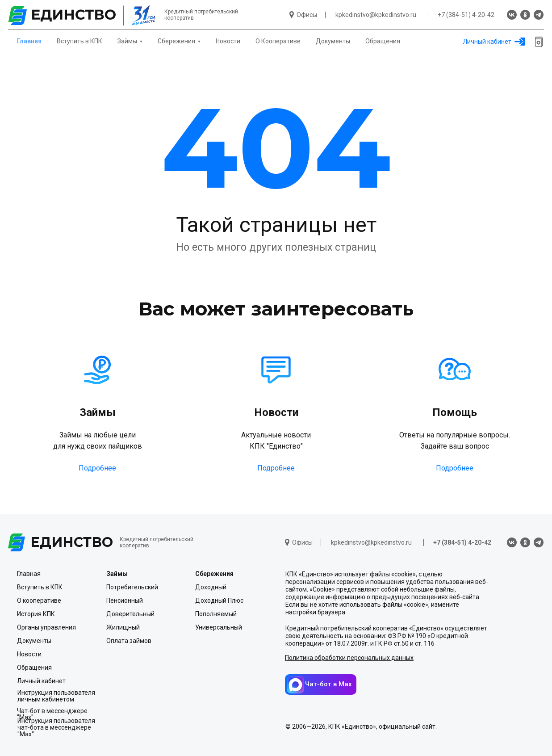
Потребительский (132, 587)
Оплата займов (129, 641)
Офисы (307, 15)
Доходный (211, 587)
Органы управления (46, 627)
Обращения (383, 41)
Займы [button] (127, 41)
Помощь (455, 412)
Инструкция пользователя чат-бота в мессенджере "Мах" (56, 727)
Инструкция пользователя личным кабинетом (56, 696)
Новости (228, 41)
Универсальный (219, 627)
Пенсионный (125, 601)
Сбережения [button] (176, 41)
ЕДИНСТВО (72, 542)
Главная (29, 41)
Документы (333, 41)
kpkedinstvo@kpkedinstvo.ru (376, 15)
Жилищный (123, 627)
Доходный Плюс (219, 601)
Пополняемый (216, 614)
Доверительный (130, 614)
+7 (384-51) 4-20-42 (466, 15)
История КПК (36, 614)
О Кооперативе (278, 41)
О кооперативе (39, 601)
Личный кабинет (487, 42)
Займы (98, 412)
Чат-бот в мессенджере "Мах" (52, 714)
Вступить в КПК (79, 41)
